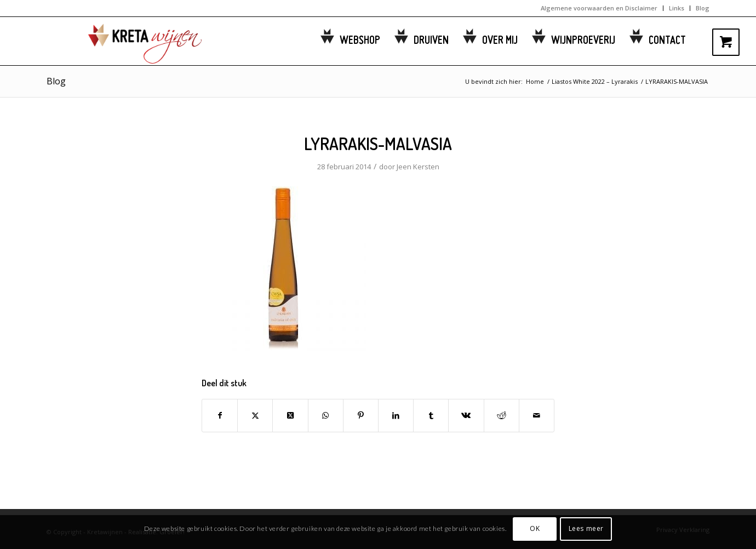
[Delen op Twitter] (255, 415)
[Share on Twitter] (290, 415)
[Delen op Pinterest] (361, 415)
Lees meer (586, 528)
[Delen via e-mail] (537, 415)
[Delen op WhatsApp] (326, 415)
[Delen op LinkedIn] (396, 415)
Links (677, 8)
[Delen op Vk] (466, 415)
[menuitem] (599, 8)
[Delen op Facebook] (220, 415)
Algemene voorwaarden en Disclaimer (599, 8)
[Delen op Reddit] (502, 415)
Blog (703, 8)
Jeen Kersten (418, 167)
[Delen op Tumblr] (431, 415)
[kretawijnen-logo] (131, 41)
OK (535, 528)
